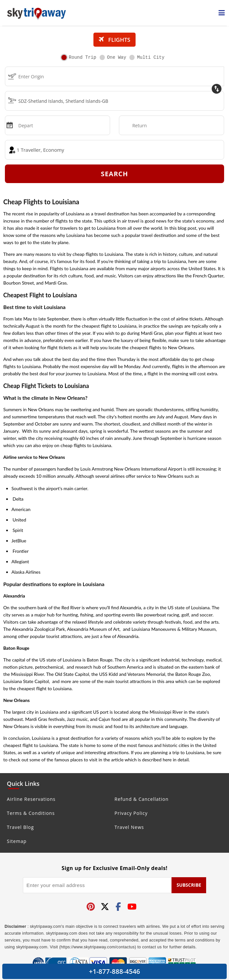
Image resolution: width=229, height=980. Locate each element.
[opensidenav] (222, 13)
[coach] (114, 150)
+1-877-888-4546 (114, 971)
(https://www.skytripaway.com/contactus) (98, 947)
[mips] (9, 125)
